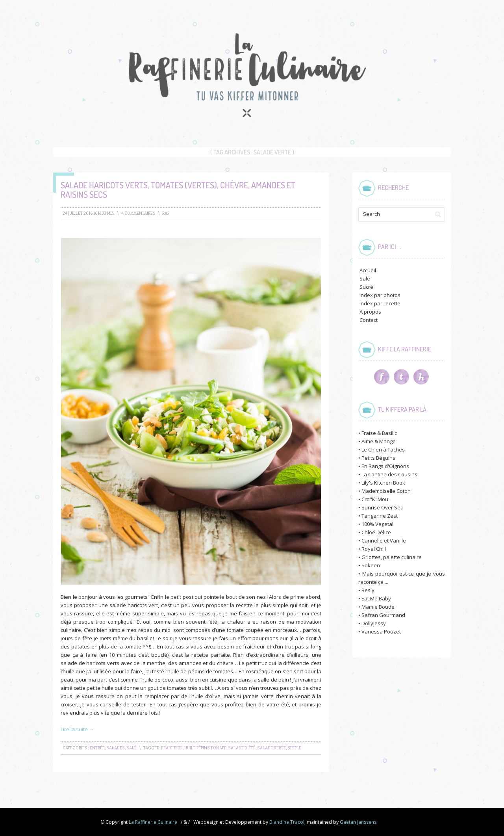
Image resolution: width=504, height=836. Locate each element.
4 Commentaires (138, 214)
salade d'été (242, 748)
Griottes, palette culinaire (392, 557)
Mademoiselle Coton (386, 491)
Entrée (97, 748)
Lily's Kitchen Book (383, 483)
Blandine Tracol (287, 822)
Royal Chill (374, 549)
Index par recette (380, 303)
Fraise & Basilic (379, 433)
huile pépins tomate (205, 748)
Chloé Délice (376, 532)
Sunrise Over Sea (383, 507)
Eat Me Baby (376, 598)
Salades (116, 748)
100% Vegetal (377, 524)
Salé (132, 748)
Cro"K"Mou (375, 499)
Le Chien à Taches (383, 450)
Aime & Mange (379, 441)
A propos (370, 312)
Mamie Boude (378, 607)
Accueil (368, 270)
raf (166, 214)
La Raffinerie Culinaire (153, 822)
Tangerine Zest (380, 516)
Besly (368, 590)
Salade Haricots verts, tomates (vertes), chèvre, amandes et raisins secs (178, 189)
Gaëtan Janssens (358, 822)
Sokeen (371, 565)
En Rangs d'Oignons (385, 466)
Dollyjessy (374, 623)
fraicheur (172, 748)
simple (294, 748)
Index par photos (380, 295)
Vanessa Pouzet (381, 632)
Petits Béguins (378, 458)
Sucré (366, 287)
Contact (369, 320)
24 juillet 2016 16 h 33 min (89, 214)
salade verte (271, 748)
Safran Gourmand (383, 615)
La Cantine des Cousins (389, 474)
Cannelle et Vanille (384, 541)
